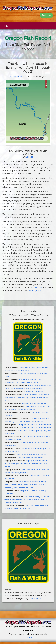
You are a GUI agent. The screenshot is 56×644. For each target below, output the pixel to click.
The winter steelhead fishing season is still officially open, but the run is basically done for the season (26, 485)
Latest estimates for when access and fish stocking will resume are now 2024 (27, 398)
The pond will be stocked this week (35, 425)
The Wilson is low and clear (30, 458)
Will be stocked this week (34, 404)
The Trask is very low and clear (31, 455)
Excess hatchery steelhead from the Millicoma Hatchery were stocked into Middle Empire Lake (28, 500)
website (39, 288)
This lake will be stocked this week (35, 428)
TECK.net (28, 638)
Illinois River (16, 77)
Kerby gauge (35, 291)
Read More (37, 599)
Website (29, 157)
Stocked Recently (35, 392)
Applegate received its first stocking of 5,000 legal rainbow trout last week (26, 464)
